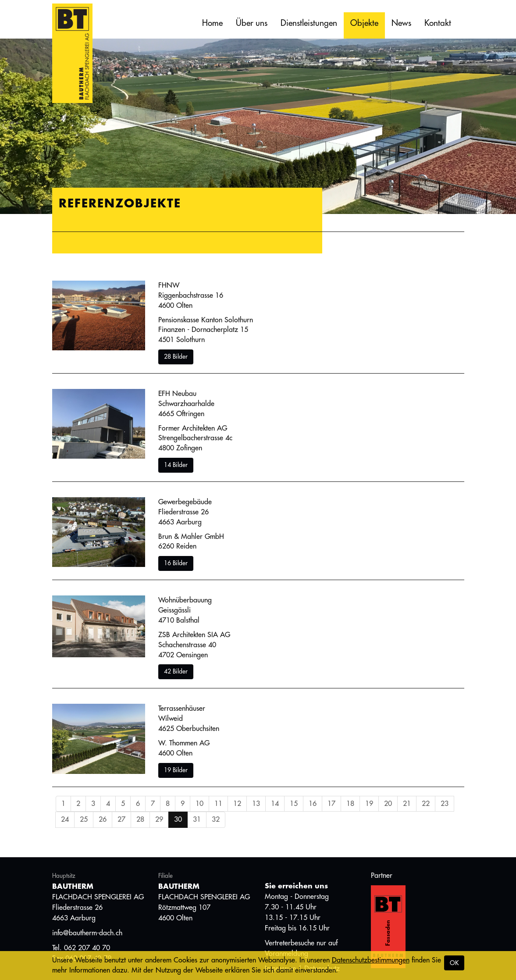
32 (216, 820)
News (401, 23)
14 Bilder (176, 465)
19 (369, 804)
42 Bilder (176, 671)
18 (350, 804)
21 (407, 804)
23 (445, 804)
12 (237, 804)
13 (256, 804)
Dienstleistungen (309, 23)
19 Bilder (176, 770)
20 (388, 804)
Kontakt (438, 23)
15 (294, 804)
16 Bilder (176, 563)
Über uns (252, 23)
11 (218, 804)
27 (121, 820)
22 (426, 804)
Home (212, 23)
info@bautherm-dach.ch (87, 933)
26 (103, 820)
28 (140, 820)
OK (454, 963)
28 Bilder (176, 356)
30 (178, 820)
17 (331, 804)
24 (65, 820)
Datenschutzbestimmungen (371, 960)
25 (84, 820)
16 (313, 804)
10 (199, 804)
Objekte (364, 23)
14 (275, 804)
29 (159, 820)
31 (197, 820)
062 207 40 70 (87, 948)
